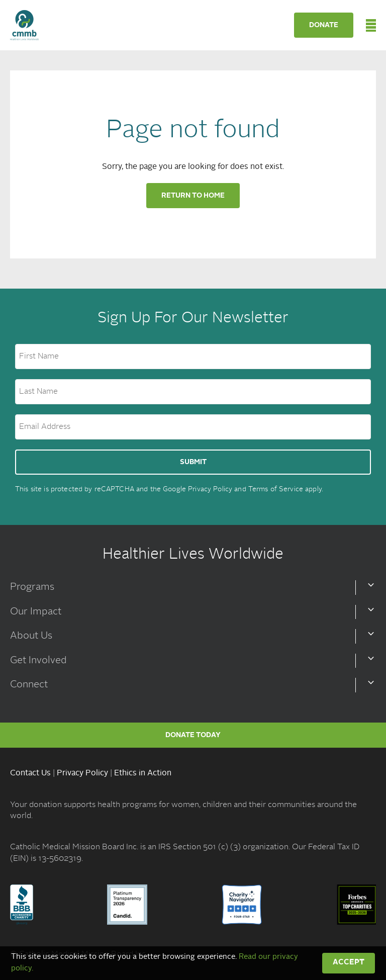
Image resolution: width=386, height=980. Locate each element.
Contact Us (30, 773)
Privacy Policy (210, 489)
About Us (31, 636)
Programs (32, 587)
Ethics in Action (143, 773)
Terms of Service (276, 489)
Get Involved (38, 661)
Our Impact (36, 612)
